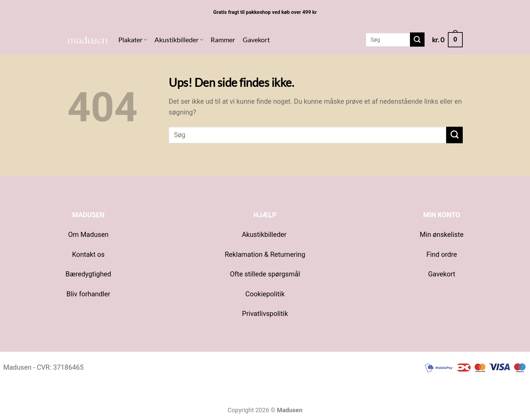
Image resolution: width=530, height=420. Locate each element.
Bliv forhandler (88, 294)
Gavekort (256, 40)
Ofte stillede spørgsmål (265, 274)
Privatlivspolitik (265, 314)
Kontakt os (88, 254)
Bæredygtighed (88, 274)
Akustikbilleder (179, 40)
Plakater (133, 40)
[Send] (417, 40)
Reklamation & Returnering (265, 254)
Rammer (223, 40)
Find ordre (441, 254)
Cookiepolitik (265, 294)
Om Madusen (88, 234)
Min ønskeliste (442, 234)
